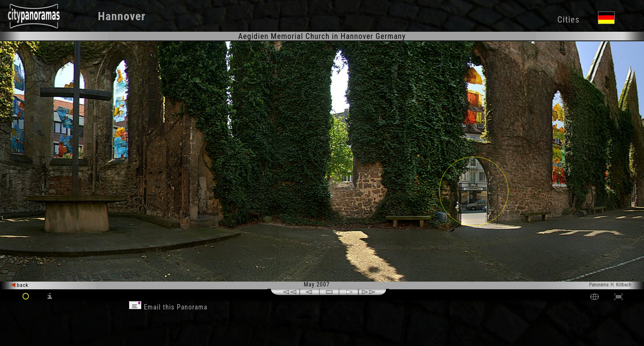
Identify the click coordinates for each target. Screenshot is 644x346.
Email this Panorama (168, 307)
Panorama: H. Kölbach (610, 285)
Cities (569, 19)
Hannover (122, 16)
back (20, 285)
